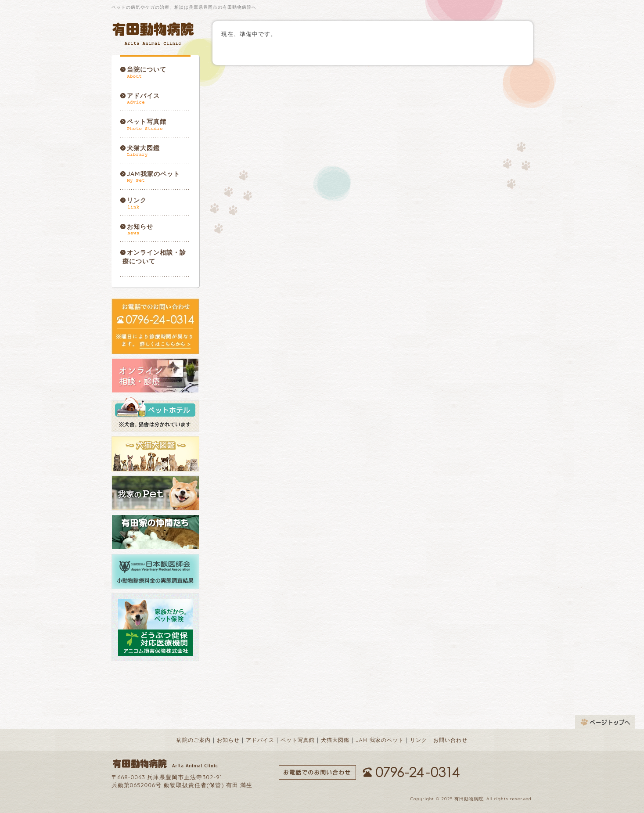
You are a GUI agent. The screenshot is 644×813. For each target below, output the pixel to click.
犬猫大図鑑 (143, 148)
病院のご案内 (194, 740)
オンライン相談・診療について (154, 257)
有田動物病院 (154, 34)
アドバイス (143, 96)
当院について (147, 69)
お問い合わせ (450, 740)
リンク (137, 200)
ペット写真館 (147, 122)
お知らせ (140, 227)
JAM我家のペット (153, 174)
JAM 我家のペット (380, 740)
